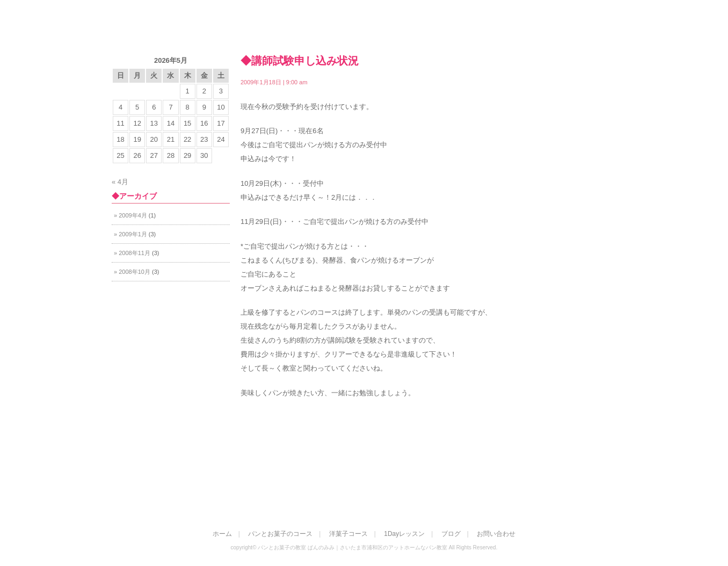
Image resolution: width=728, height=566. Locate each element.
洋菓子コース (489, 30)
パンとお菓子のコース (402, 30)
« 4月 (120, 182)
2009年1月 (133, 234)
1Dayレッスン (404, 534)
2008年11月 (134, 253)
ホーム (325, 30)
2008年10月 (134, 272)
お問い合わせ (574, 30)
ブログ (451, 534)
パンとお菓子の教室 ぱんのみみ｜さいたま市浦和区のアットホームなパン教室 (174, 26)
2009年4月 (133, 215)
